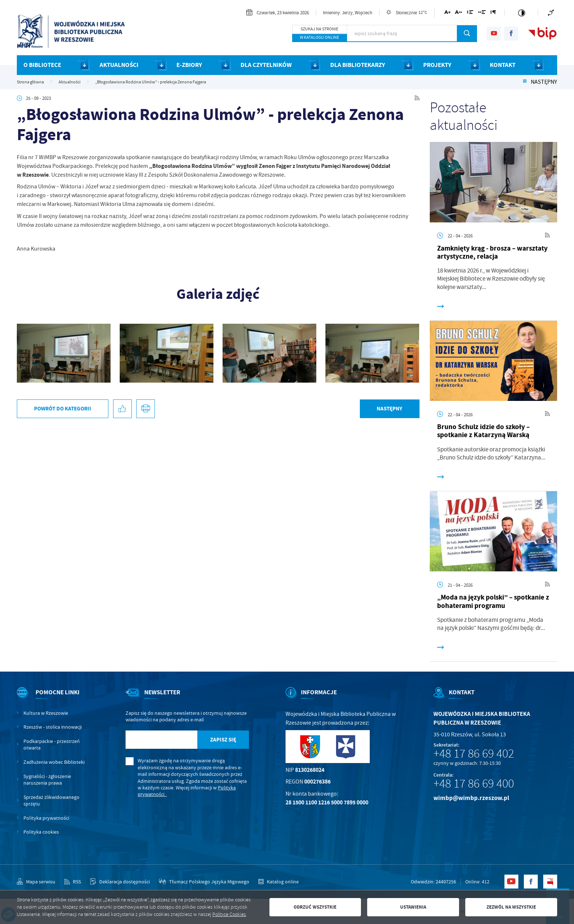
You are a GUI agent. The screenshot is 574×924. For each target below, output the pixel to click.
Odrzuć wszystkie (315, 907)
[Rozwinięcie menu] (53, 698)
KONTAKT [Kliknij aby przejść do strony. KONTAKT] (503, 65)
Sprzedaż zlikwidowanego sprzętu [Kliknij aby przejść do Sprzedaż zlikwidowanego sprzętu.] (51, 800)
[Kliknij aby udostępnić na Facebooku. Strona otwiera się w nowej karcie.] (122, 409)
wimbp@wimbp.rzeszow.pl (471, 798)
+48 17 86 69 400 (474, 784)
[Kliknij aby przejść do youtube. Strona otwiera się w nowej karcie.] (494, 34)
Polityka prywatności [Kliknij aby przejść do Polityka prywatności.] (46, 818)
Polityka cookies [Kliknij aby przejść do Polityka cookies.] (41, 832)
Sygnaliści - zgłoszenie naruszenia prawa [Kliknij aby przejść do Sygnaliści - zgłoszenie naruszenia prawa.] (47, 780)
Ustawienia (413, 907)
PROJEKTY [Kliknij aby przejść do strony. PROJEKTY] (437, 65)
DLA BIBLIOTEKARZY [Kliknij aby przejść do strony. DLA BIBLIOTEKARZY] (358, 65)
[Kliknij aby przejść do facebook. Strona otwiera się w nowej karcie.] (511, 34)
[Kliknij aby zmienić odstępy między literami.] (459, 13)
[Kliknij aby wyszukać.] (467, 33)
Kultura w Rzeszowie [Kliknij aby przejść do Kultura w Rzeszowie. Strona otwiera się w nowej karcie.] (46, 713)
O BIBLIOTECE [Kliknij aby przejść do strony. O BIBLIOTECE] (42, 65)
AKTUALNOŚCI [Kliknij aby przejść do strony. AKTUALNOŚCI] (119, 65)
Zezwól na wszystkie (511, 907)
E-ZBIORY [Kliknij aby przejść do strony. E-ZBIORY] (189, 65)
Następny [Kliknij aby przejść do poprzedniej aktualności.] (544, 82)
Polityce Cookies (229, 914)
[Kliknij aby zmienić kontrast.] (521, 13)
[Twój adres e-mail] (161, 740)
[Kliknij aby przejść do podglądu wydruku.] (146, 409)
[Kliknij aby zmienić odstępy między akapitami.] (493, 13)
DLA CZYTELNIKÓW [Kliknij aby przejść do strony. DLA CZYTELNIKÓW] (266, 65)
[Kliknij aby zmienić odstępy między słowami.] (482, 13)
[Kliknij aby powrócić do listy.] (525, 82)
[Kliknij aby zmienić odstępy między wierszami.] (470, 13)
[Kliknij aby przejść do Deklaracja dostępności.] (120, 882)
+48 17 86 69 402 (474, 754)
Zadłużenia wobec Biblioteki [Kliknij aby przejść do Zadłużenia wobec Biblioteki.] (54, 762)
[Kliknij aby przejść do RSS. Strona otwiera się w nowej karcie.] (417, 98)
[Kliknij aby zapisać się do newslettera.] (223, 740)
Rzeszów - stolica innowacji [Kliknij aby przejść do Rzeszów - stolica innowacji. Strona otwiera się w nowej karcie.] (53, 727)
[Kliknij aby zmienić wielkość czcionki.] (448, 13)
